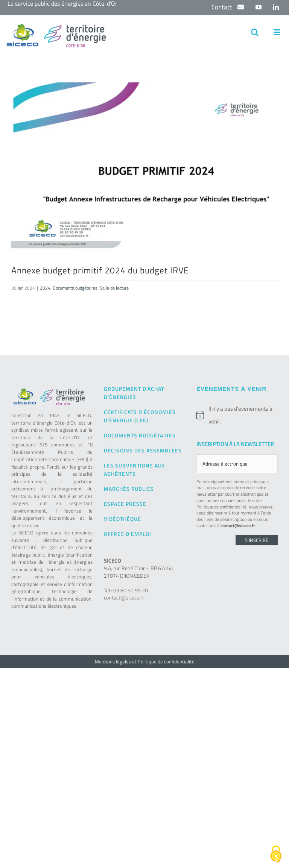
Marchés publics (129, 489)
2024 (45, 288)
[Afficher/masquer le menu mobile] (278, 32)
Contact (223, 7)
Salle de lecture (114, 288)
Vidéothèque (122, 519)
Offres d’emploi (128, 534)
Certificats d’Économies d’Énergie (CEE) (140, 416)
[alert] (237, 415)
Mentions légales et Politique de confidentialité (145, 662)
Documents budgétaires (75, 288)
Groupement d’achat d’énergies (134, 393)
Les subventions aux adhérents (135, 470)
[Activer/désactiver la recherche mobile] (255, 32)
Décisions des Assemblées (143, 450)
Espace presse (125, 504)
